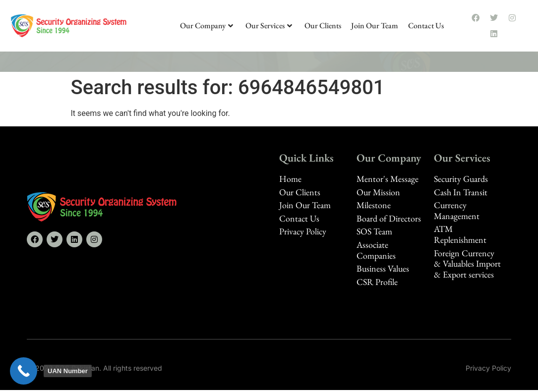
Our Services (269, 26)
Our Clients (323, 26)
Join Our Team (375, 26)
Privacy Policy (488, 368)
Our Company (207, 26)
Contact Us (426, 26)
